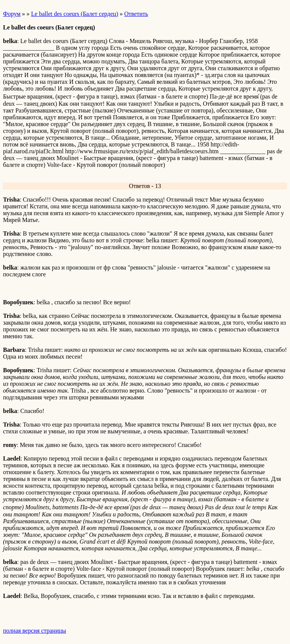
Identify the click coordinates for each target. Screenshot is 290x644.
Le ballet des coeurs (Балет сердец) (75, 14)
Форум (12, 14)
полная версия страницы (35, 631)
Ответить (136, 14)
